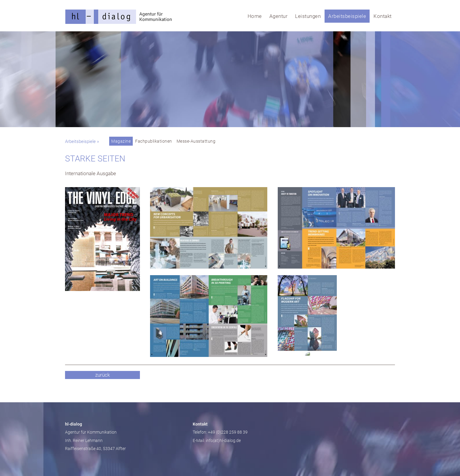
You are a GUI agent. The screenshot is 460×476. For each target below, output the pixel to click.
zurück (102, 375)
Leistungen (308, 16)
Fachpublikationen (154, 141)
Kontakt (383, 16)
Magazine (121, 141)
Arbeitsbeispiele (347, 16)
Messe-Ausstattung (196, 141)
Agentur (279, 16)
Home (255, 16)
